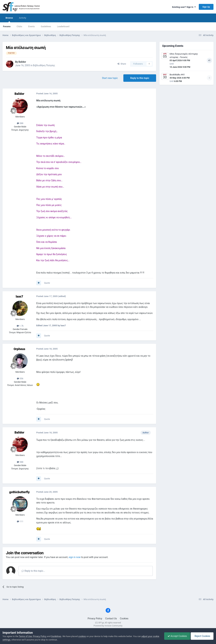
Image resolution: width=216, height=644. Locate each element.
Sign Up (206, 7)
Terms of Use (25, 636)
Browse (9, 19)
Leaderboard (63, 26)
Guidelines (46, 26)
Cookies (124, 618)
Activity (23, 18)
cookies (82, 636)
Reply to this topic (140, 78)
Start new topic (110, 78)
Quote (47, 283)
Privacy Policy (95, 618)
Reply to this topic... (33, 571)
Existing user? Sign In (184, 7)
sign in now (75, 557)
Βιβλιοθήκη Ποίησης (44, 65)
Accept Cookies (176, 636)
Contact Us (111, 618)
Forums (7, 26)
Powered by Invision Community (108, 626)
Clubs (19, 26)
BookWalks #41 (177, 75)
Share (122, 64)
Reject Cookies (202, 636)
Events (31, 26)
